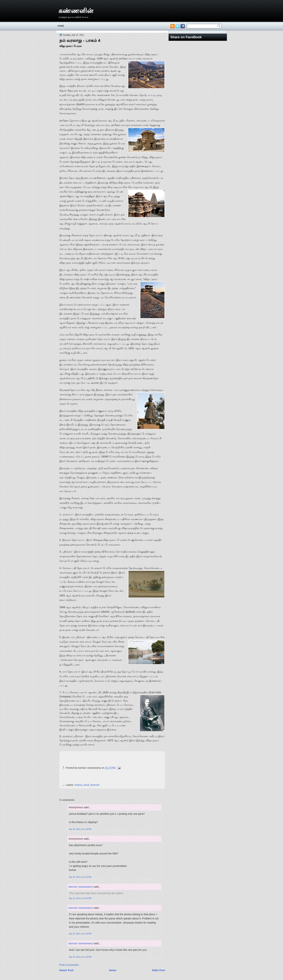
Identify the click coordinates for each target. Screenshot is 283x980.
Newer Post (66, 970)
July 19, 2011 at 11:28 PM (80, 829)
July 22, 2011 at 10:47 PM (80, 898)
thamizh (95, 785)
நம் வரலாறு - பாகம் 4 (80, 40)
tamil (86, 785)
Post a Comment (69, 965)
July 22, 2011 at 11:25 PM (80, 957)
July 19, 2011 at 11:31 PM (80, 877)
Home (61, 26)
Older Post (158, 970)
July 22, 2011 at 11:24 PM (80, 934)
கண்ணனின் (76, 11)
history (78, 785)
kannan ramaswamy (81, 887)
